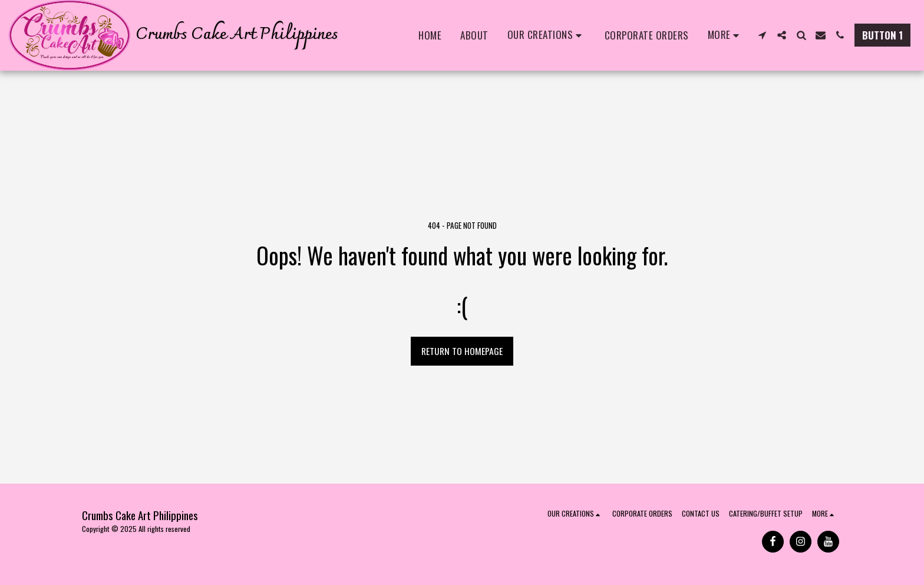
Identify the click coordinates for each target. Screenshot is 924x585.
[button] (547, 35)
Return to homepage (462, 351)
